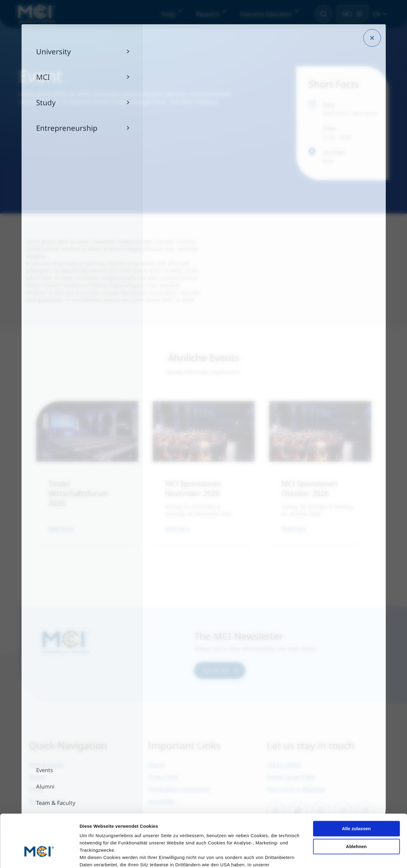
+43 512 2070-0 (284, 765)
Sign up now (220, 670)
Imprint (156, 765)
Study (168, 14)
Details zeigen (95, 856)
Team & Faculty (46, 765)
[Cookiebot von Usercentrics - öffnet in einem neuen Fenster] (39, 856)
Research (208, 14)
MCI (347, 14)
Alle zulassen (356, 789)
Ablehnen (356, 806)
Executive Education (266, 14)
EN (377, 14)
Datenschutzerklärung (105, 832)
